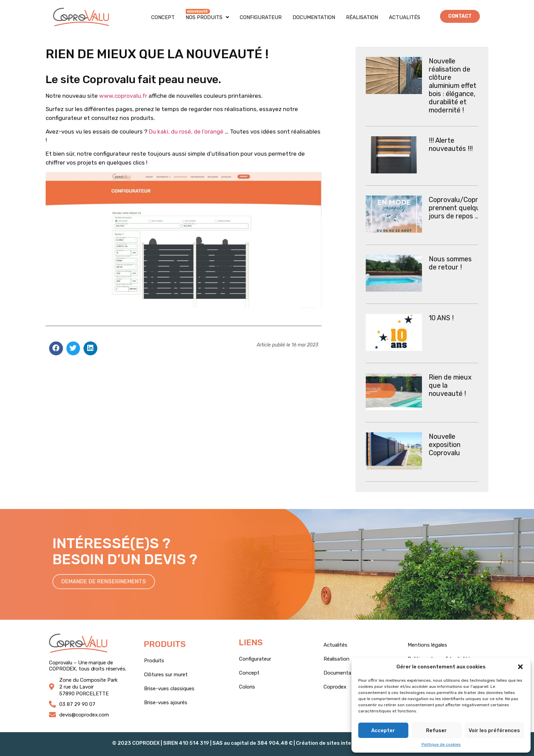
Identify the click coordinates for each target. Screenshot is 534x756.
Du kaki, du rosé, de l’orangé (186, 132)
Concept (163, 17)
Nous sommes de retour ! (450, 263)
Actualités (405, 17)
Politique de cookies (441, 744)
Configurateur (261, 17)
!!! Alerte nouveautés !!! (451, 144)
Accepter (383, 730)
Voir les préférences (494, 730)
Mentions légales (427, 645)
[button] (520, 667)
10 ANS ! (441, 318)
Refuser (436, 730)
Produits (154, 661)
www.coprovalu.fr (123, 96)
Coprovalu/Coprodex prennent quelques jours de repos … (461, 208)
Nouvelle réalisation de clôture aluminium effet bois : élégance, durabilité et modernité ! (453, 86)
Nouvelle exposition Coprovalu (445, 445)
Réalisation (362, 17)
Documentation (314, 17)
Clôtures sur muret (166, 675)
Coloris (247, 687)
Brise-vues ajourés (166, 703)
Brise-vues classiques (169, 689)
